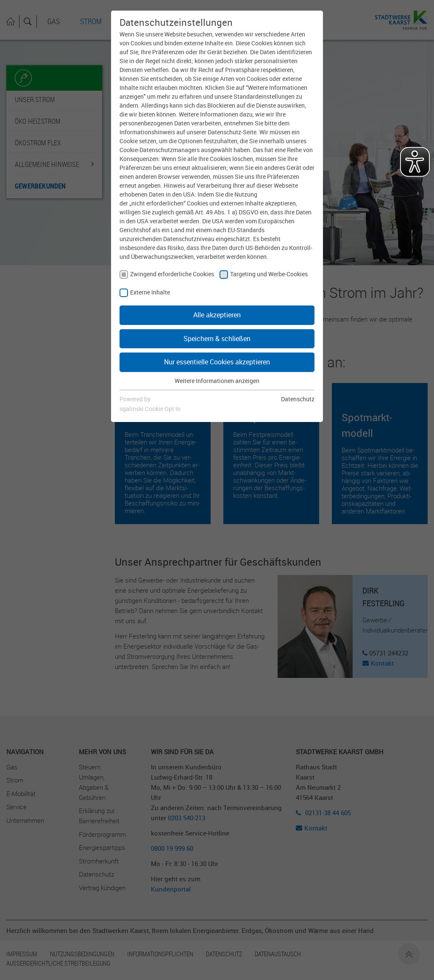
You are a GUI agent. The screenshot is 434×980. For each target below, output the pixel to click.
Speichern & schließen (217, 339)
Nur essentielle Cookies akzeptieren (217, 362)
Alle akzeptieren (217, 315)
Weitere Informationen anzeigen (217, 381)
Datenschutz (298, 399)
